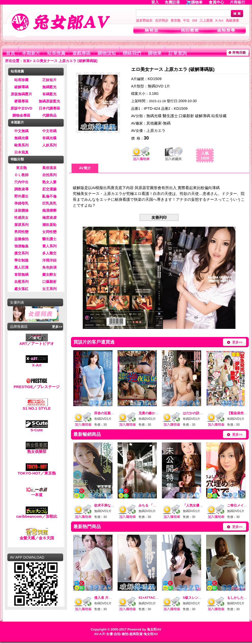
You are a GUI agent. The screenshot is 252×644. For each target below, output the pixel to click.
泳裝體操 (21, 210)
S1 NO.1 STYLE (37, 407)
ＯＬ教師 (21, 175)
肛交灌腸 (49, 189)
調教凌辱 (21, 189)
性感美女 (21, 218)
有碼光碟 (49, 138)
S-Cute (37, 428)
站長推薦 (56, 53)
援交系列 (21, 253)
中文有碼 (49, 131)
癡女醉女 (49, 274)
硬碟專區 (21, 101)
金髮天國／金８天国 (37, 536)
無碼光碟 (21, 138)
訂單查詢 (178, 53)
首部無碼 (21, 274)
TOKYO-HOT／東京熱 (37, 471)
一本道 (37, 493)
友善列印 (159, 217)
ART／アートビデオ (37, 342)
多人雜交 (49, 253)
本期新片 (31, 53)
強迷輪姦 (21, 246)
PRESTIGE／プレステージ (37, 385)
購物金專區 (21, 115)
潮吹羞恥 (49, 225)
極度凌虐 (49, 218)
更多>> (57, 327)
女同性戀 (49, 232)
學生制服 (21, 260)
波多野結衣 (144, 20)
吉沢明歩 (162, 20)
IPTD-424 (152, 108)
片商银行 (240, 2)
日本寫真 (21, 152)
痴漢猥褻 (49, 210)
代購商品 (49, 115)
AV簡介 (85, 168)
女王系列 (49, 289)
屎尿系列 (21, 225)
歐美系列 (21, 145)
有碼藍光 (49, 94)
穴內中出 (21, 182)
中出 (186, 20)
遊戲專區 (81, 53)
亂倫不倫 (49, 196)
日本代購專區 (49, 108)
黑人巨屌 (21, 267)
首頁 (10, 53)
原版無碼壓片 (21, 94)
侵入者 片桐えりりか (110, 598)
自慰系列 (21, 282)
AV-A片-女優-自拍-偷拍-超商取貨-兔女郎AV (126, 634)
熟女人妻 (49, 182)
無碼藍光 (49, 87)
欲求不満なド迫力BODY (112, 505)
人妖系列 (49, 145)
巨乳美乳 (49, 203)
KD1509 (155, 79)
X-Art (219, 20)
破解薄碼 (21, 87)
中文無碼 (21, 131)
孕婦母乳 (21, 203)
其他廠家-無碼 (158, 123)
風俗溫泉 (49, 168)
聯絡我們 (132, 53)
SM (195, 20)
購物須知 (107, 53)
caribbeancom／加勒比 (37, 515)
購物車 (197, 2)
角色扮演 (49, 267)
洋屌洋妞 (49, 260)
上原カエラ (156, 131)
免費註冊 (172, 2)
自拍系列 (49, 175)
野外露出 (21, 196)
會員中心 (216, 2)
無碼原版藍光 (49, 101)
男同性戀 (21, 232)
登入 (155, 2)
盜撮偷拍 (21, 239)
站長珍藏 (21, 80)
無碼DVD (156, 86)
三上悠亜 (206, 20)
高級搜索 (232, 20)
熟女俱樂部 (37, 450)
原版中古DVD (21, 108)
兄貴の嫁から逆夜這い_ (156, 413)
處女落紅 (21, 289)
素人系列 (49, 246)
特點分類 (17, 159)
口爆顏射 (49, 282)
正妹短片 (49, 80)
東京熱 (176, 20)
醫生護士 (49, 239)
